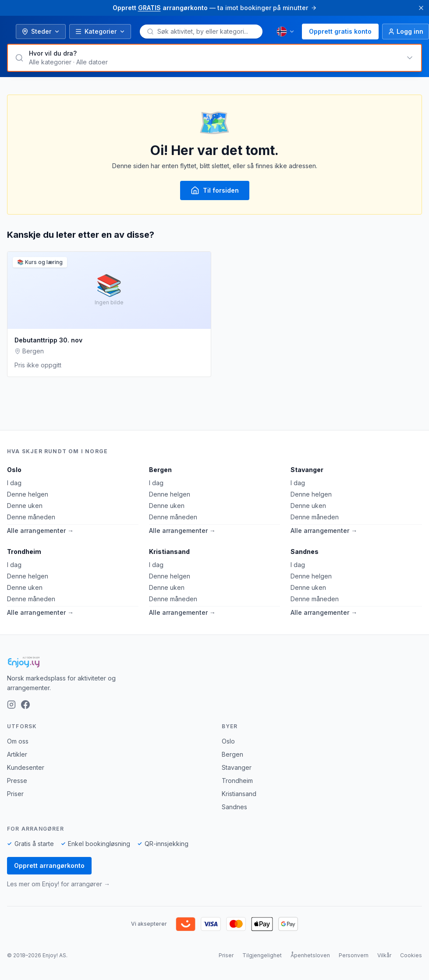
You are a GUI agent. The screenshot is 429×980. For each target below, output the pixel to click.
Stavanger (307, 470)
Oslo (14, 470)
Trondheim (24, 552)
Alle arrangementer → (40, 531)
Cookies (411, 955)
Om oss (18, 741)
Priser (15, 794)
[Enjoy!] (214, 662)
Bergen (160, 470)
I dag (14, 483)
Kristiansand (169, 552)
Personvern (354, 955)
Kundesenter (26, 767)
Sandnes (305, 552)
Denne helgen (28, 494)
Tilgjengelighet (262, 955)
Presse (17, 781)
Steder (41, 31)
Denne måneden (31, 517)
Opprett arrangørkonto (49, 865)
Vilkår (384, 955)
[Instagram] (11, 705)
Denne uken (25, 506)
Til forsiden (215, 190)
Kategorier (100, 31)
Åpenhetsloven (310, 955)
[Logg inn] (406, 32)
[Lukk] (421, 8)
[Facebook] (25, 705)
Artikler (17, 754)
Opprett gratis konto (340, 31)
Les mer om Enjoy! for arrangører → (58, 884)
